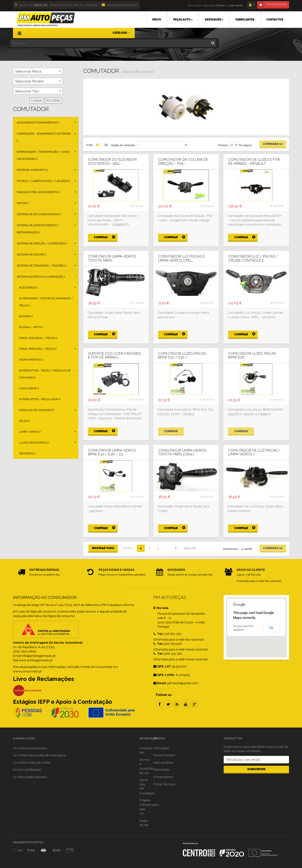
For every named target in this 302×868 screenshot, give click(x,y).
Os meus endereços (27, 770)
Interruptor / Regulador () (40, 399)
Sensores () (27, 453)
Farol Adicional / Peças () (38, 338)
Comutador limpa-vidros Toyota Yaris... (112, 258)
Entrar (220, 5)
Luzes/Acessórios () (34, 443)
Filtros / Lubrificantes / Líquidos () (43, 181)
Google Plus (194, 704)
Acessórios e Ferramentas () (38, 123)
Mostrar (223, 145)
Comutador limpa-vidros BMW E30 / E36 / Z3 (112, 452)
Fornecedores (163, 777)
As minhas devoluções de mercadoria (39, 755)
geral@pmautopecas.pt (120, 5)
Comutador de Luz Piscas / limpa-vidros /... (254, 452)
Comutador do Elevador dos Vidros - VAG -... (112, 162)
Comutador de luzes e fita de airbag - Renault (254, 162)
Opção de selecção (123, 145)
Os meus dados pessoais (30, 777)
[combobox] (38, 71)
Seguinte (190, 548)
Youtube (186, 704)
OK (271, 628)
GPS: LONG (164, 675)
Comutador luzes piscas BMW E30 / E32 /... (182, 356)
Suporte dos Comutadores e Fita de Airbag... (115, 356)
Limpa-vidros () (30, 432)
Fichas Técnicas (164, 784)
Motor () (23, 203)
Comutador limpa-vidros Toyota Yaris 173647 (182, 452)
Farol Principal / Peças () (38, 349)
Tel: (158, 634)
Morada (161, 608)
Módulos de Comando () (37, 410)
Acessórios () (29, 288)
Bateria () (26, 316)
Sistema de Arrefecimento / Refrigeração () (38, 229)
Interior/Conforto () (32, 170)
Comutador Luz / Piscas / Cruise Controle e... (253, 258)
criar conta (236, 5)
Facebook (159, 704)
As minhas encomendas (30, 748)
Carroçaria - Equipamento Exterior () (44, 137)
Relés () (24, 421)
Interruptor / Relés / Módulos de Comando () (45, 374)
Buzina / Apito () (31, 327)
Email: (160, 683)
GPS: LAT (162, 666)
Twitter (168, 704)
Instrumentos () (31, 360)
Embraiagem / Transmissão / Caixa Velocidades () (43, 155)
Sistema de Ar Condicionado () (39, 214)
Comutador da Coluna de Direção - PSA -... (183, 162)
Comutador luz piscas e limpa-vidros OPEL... (181, 258)
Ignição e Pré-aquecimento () (38, 192)
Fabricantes (161, 770)
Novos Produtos (164, 755)
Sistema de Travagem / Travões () (41, 266)
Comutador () (29, 388)
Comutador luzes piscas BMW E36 (252, 356)
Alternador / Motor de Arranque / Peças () (46, 302)
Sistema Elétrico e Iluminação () (41, 277)
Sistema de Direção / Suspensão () (42, 243)
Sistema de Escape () (31, 255)
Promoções (161, 748)
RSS (177, 704)
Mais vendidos (163, 763)
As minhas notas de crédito (32, 763)
